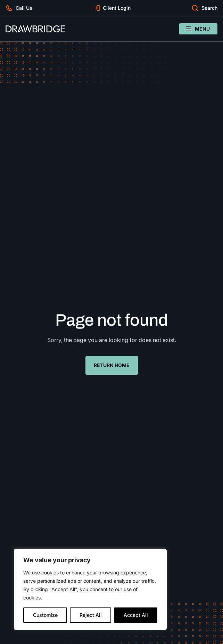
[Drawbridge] (35, 29)
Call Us (24, 8)
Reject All (91, 615)
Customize (45, 615)
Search (209, 8)
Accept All (136, 615)
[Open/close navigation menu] (198, 29)
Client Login (117, 8)
